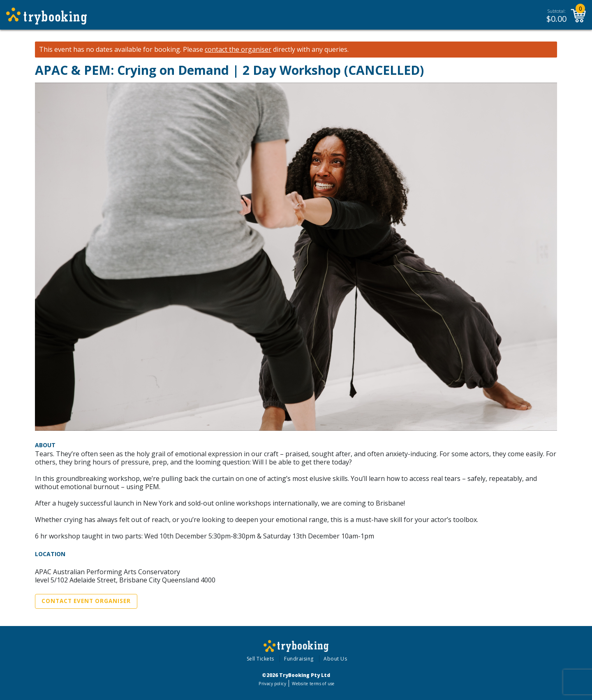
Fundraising (299, 659)
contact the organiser (238, 50)
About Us (335, 659)
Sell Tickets (260, 659)
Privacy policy (272, 684)
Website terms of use (313, 684)
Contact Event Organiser (86, 601)
